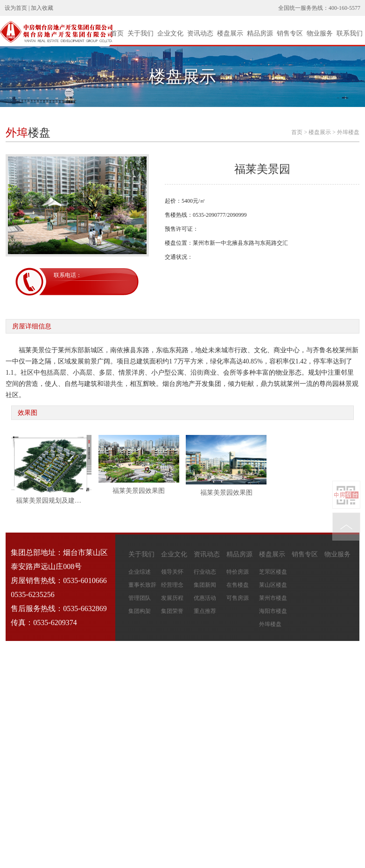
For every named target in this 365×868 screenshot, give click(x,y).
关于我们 (140, 33)
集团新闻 (205, 585)
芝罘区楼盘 (273, 572)
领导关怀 (172, 572)
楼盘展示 (230, 33)
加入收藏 (42, 8)
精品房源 (260, 33)
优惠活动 (205, 598)
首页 (117, 33)
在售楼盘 (238, 585)
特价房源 (238, 572)
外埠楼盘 (348, 132)
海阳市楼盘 (273, 611)
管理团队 (140, 598)
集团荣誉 (172, 611)
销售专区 (290, 33)
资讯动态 (200, 33)
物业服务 (320, 33)
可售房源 (238, 598)
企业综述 (140, 572)
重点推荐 (205, 611)
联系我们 (350, 33)
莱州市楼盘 (273, 598)
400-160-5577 (344, 8)
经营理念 (172, 585)
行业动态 (205, 572)
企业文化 (170, 33)
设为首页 (16, 8)
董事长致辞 (142, 585)
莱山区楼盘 (273, 585)
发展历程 (172, 598)
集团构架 (140, 611)
